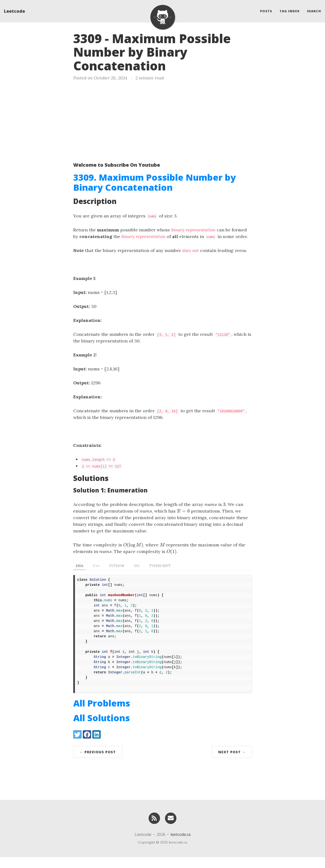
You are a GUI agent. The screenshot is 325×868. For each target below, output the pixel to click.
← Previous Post (98, 763)
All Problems (102, 714)
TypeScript (160, 566)
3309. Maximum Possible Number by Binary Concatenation (155, 182)
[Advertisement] (163, 120)
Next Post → (232, 763)
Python (117, 566)
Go (137, 566)
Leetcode (14, 11)
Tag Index (289, 11)
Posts (266, 11)
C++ (96, 566)
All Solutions (102, 729)
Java (79, 566)
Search (314, 11)
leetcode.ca (181, 845)
